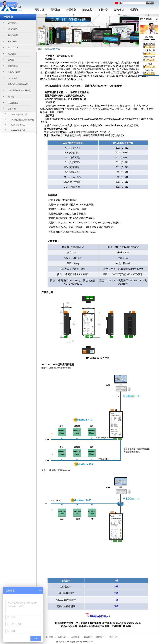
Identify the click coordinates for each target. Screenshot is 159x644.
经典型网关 (13, 29)
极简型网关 (13, 35)
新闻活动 (119, 10)
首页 (40, 49)
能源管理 (12, 54)
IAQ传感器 (13, 78)
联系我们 (135, 10)
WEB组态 (12, 23)
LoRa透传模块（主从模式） (20, 91)
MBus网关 (12, 42)
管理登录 (113, 637)
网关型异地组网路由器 (18, 84)
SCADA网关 (13, 48)
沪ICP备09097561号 (84, 642)
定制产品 (12, 109)
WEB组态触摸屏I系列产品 (22, 120)
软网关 (11, 60)
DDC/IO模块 (13, 66)
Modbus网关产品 (18, 130)
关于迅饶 (55, 10)
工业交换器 (13, 103)
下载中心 (103, 10)
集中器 (11, 97)
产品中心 (71, 10)
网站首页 (39, 10)
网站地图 (100, 637)
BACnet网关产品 (18, 125)
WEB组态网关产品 (19, 115)
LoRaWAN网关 (14, 72)
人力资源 (75, 637)
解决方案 (87, 10)
